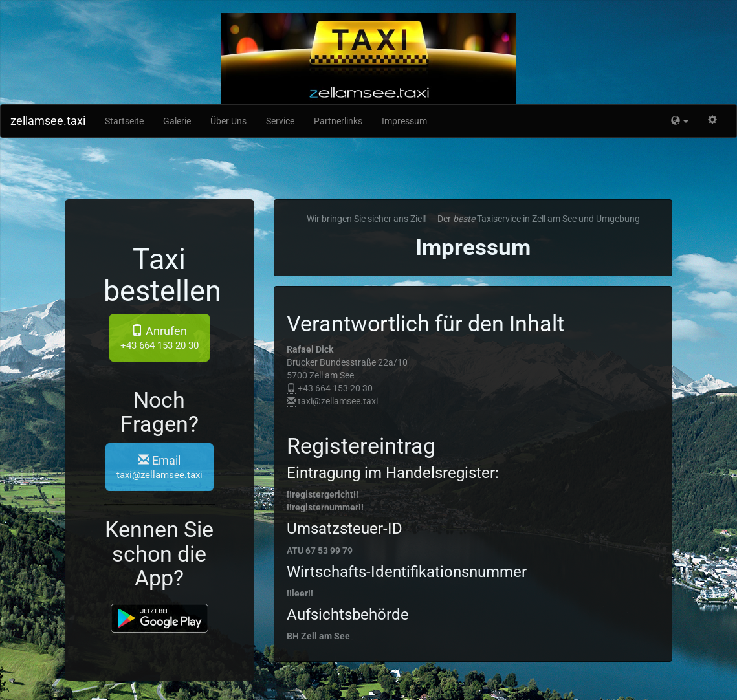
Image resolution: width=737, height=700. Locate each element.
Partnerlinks (338, 121)
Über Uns (228, 121)
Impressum (404, 121)
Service (280, 121)
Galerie (177, 121)
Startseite (124, 121)
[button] (680, 121)
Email (159, 467)
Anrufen (159, 338)
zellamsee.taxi (48, 121)
